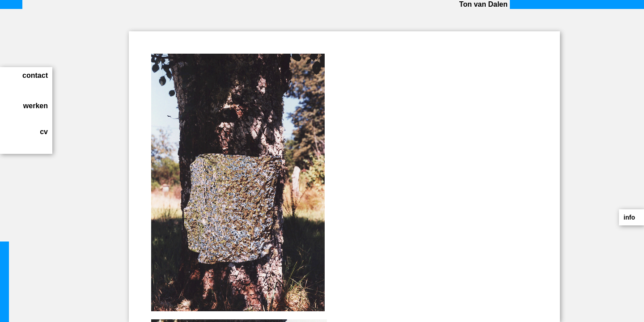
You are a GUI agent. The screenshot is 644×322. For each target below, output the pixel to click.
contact (35, 75)
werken (36, 106)
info (629, 217)
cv (44, 132)
